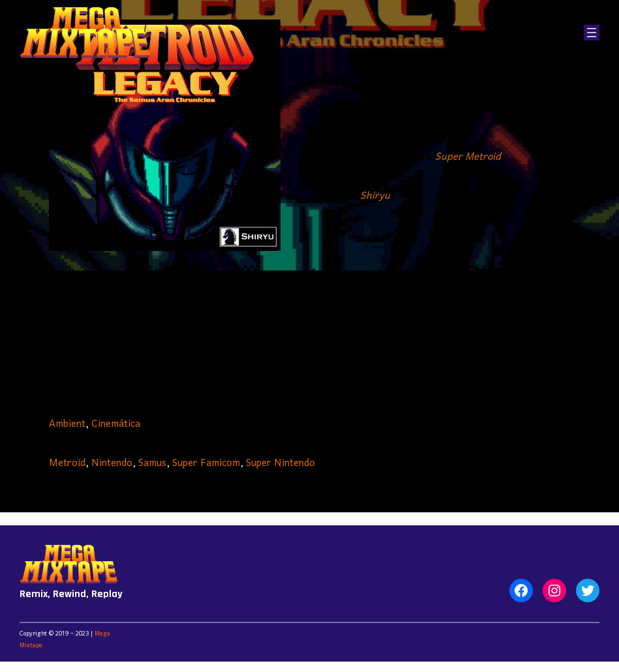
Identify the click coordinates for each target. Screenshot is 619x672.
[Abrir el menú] (592, 33)
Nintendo (112, 463)
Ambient (67, 424)
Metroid (67, 463)
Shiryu (375, 196)
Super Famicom (206, 463)
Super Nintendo (280, 463)
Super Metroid (468, 157)
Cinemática (116, 424)
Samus (152, 463)
